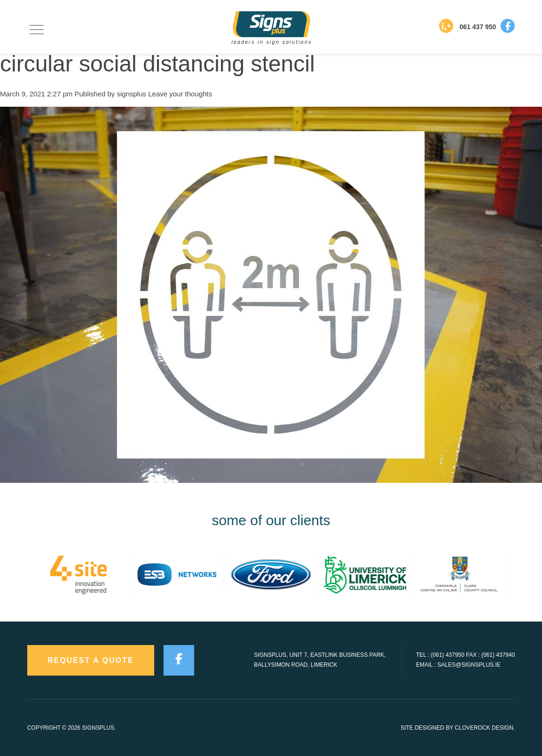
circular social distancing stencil (157, 64)
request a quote (91, 660)
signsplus (132, 94)
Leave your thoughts (180, 94)
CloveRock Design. (485, 728)
